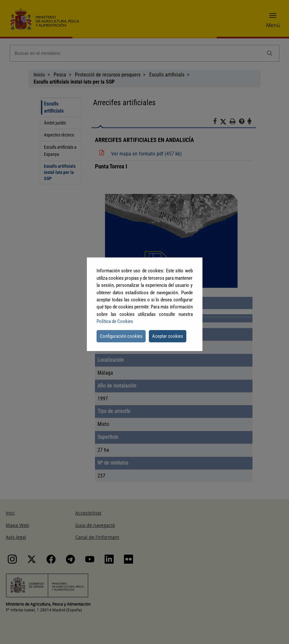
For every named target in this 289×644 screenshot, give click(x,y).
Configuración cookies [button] (121, 336)
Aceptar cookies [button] (168, 336)
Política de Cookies (115, 321)
